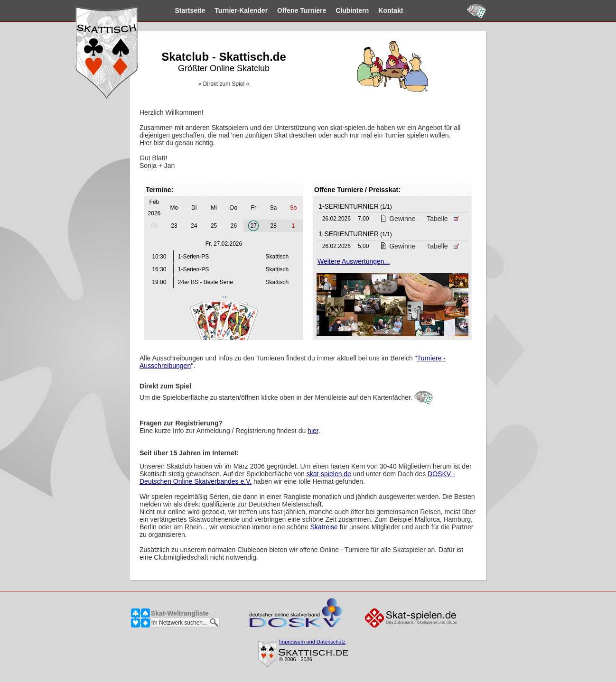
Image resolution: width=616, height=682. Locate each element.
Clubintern (336, 10)
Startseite (174, 10)
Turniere (285, 10)
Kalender (225, 10)
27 (254, 226)
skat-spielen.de (329, 474)
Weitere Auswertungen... (354, 261)
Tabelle (443, 219)
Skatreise (324, 527)
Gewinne (397, 219)
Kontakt (374, 10)
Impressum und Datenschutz (312, 642)
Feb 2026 (154, 208)
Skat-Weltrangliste (180, 613)
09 (154, 226)
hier (313, 431)
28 (274, 226)
